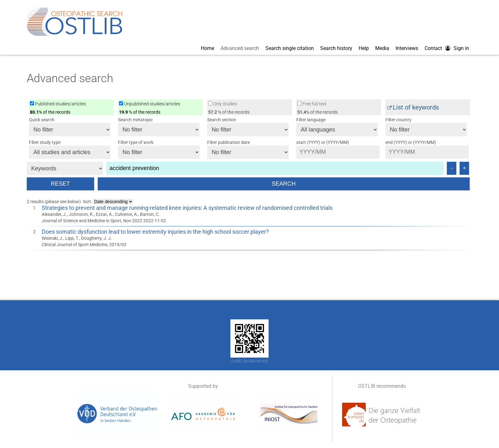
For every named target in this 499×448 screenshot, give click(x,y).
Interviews (407, 48)
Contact (433, 48)
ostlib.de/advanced (250, 361)
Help (364, 48)
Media (382, 48)
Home (207, 48)
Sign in (461, 48)
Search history (336, 48)
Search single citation (290, 48)
